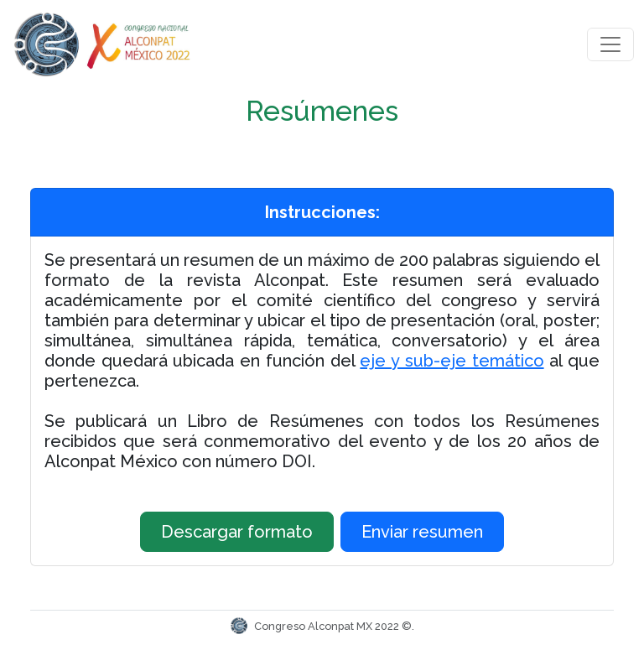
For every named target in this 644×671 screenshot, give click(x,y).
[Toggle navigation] (610, 44)
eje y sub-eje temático (452, 361)
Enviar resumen (422, 532)
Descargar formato (237, 532)
